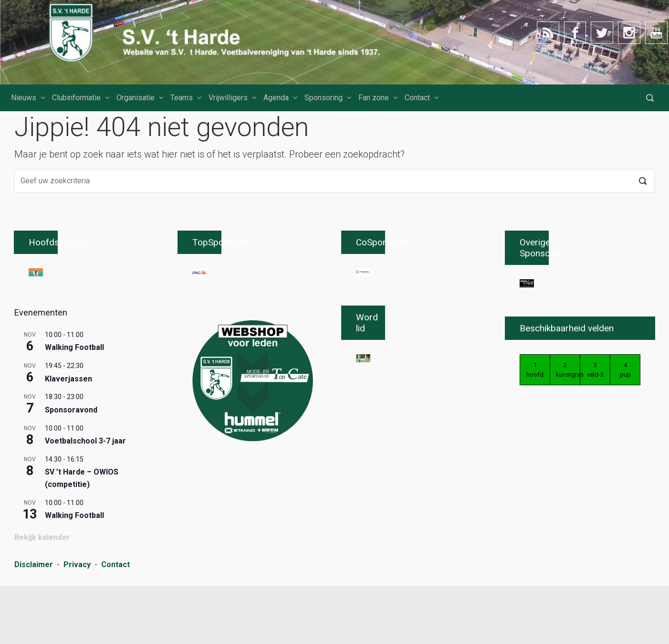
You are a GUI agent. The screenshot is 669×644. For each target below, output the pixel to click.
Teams (182, 98)
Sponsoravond (71, 469)
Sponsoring (324, 98)
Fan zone (374, 98)
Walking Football (74, 406)
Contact (417, 98)
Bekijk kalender (42, 596)
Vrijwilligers (228, 98)
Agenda (276, 98)
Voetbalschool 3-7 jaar (85, 500)
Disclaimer (34, 624)
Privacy (77, 624)
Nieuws (24, 98)
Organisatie (136, 98)
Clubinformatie (76, 98)
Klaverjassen (68, 438)
